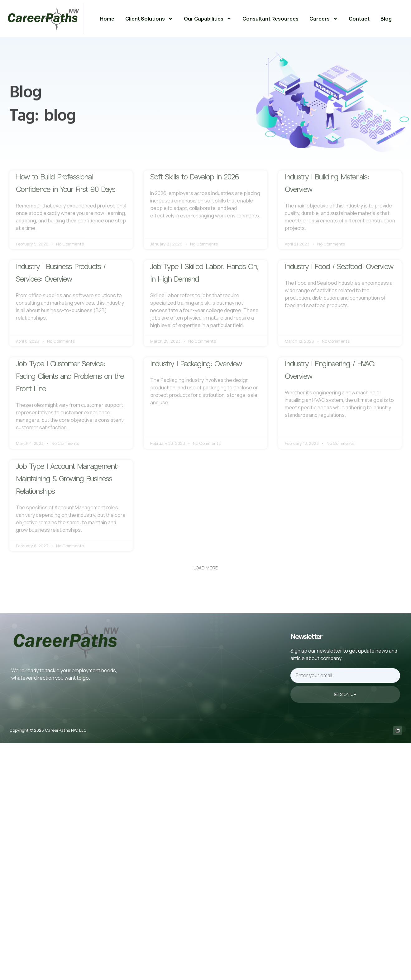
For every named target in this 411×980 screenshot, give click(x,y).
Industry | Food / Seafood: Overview (339, 266)
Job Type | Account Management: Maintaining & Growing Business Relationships (67, 478)
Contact (359, 19)
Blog (386, 19)
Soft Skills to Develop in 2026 (194, 176)
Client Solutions (149, 19)
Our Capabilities (208, 19)
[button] (206, 568)
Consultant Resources (270, 19)
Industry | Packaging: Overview (196, 363)
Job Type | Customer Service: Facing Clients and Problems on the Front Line (70, 376)
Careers (324, 19)
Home (107, 19)
